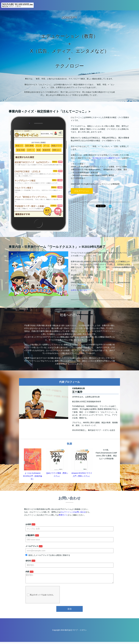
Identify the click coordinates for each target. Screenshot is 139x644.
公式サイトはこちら (79, 290)
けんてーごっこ (82, 191)
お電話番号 (30, 535)
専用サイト (63, 515)
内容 (27, 572)
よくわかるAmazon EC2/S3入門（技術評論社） (33, 476)
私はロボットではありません (40, 597)
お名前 (28, 524)
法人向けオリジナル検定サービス (106, 158)
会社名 (28, 561)
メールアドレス (32, 546)
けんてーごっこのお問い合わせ (73, 512)
